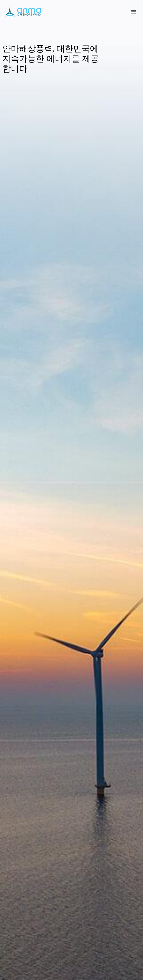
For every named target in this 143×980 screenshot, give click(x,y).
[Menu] (134, 12)
